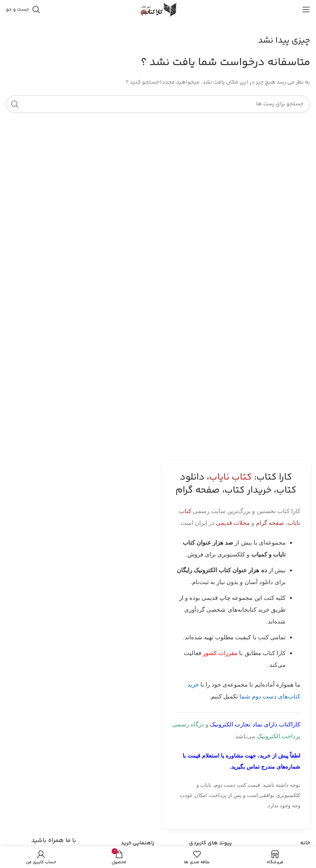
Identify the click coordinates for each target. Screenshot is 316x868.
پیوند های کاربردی (210, 843)
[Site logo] (158, 9)
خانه (305, 843)
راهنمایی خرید (137, 843)
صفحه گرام (270, 523)
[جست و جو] (23, 9)
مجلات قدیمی (233, 523)
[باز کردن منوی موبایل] (306, 9)
